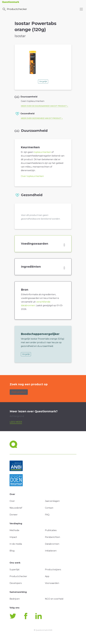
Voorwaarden (52, 583)
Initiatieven (51, 551)
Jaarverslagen (52, 501)
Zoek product (19, 392)
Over (12, 501)
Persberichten (53, 537)
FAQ (47, 515)
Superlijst (15, 570)
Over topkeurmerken (32, 176)
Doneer (14, 515)
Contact (49, 508)
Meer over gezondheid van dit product (41, 118)
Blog (12, 551)
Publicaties (51, 530)
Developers (16, 583)
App (47, 576)
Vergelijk (43, 81)
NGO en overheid (54, 599)
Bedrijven (15, 599)
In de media (16, 544)
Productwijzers (53, 570)
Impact (13, 537)
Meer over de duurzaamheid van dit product (44, 106)
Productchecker (15, 9)
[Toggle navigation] (81, 9)
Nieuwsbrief (16, 508)
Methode (14, 530)
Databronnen (52, 544)
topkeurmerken (42, 152)
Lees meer (16, 422)
